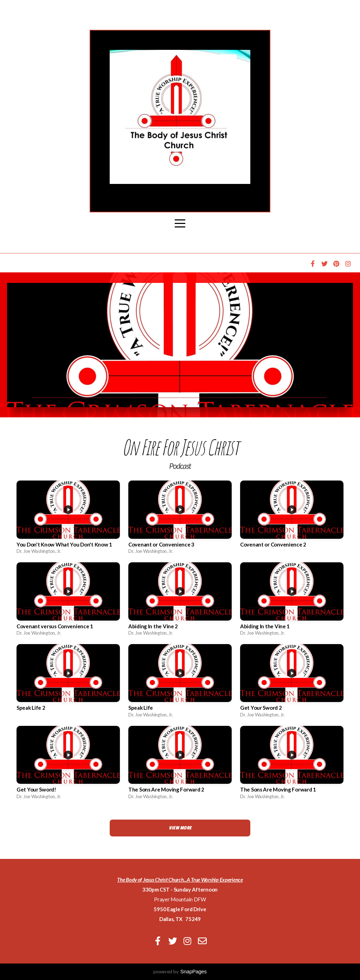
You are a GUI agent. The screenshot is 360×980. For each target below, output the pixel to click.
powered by (180, 971)
